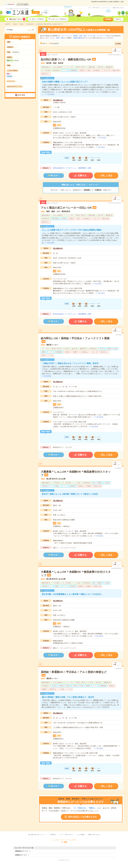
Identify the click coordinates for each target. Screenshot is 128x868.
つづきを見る (50, 94)
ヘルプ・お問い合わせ (94, 8)
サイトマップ (106, 8)
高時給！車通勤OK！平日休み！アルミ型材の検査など (74, 672)
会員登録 (108, 19)
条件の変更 (21, 95)
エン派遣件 (10, 4)
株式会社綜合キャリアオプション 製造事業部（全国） (73, 168)
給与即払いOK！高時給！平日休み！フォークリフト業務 (75, 338)
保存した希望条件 (38, 19)
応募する (82, 176)
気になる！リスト (17, 19)
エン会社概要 (80, 835)
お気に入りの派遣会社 (59, 19)
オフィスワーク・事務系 (70, 36)
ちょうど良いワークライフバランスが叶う (18, 9)
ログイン (119, 19)
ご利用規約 (52, 835)
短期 (57, 38)
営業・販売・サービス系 (87, 36)
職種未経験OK (78, 38)
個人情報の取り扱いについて (37, 835)
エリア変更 (44, 13)
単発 (62, 38)
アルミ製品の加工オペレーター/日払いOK (66, 208)
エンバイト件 (23, 4)
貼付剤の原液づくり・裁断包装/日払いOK (66, 59)
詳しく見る (107, 176)
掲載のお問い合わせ (118, 8)
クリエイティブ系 (102, 36)
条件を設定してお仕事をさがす (82, 817)
